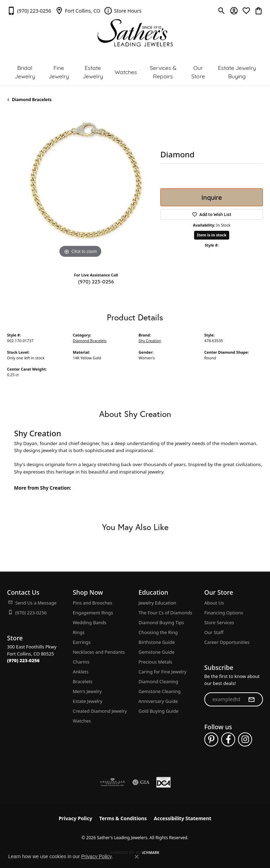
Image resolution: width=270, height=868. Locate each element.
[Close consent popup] (137, 857)
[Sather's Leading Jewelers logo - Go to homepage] (135, 33)
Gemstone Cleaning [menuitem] (160, 691)
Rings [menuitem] (79, 632)
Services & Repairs (163, 71)
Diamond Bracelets (32, 100)
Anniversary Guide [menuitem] (158, 701)
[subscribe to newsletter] (251, 699)
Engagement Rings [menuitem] (93, 613)
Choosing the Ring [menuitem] (158, 632)
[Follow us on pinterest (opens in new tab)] (211, 739)
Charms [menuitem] (81, 662)
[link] (29, 11)
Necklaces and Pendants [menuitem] (99, 652)
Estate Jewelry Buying (237, 71)
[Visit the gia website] (141, 782)
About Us (214, 603)
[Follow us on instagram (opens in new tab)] (245, 739)
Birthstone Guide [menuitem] (157, 642)
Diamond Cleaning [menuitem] (158, 681)
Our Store (198, 71)
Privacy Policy (75, 818)
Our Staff (214, 632)
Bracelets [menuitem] (83, 681)
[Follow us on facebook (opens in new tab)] (228, 739)
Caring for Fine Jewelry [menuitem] (163, 672)
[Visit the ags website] (112, 782)
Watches (126, 71)
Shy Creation (150, 341)
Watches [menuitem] (82, 721)
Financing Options (224, 613)
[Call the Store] (23, 660)
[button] (222, 11)
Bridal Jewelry (25, 71)
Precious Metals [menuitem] (155, 662)
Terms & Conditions (123, 818)
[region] (80, 187)
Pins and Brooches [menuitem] (92, 603)
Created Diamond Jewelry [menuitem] (100, 711)
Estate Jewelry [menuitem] (88, 701)
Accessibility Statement (182, 818)
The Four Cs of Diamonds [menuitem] (165, 613)
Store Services (219, 622)
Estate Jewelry (93, 71)
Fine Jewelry (59, 71)
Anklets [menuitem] (81, 672)
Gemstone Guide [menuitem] (156, 652)
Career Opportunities (227, 642)
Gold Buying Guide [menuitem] (159, 711)
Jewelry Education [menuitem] (157, 603)
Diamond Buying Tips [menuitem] (161, 622)
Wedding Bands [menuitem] (90, 622)
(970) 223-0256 (96, 281)
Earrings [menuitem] (82, 642)
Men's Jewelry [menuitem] (87, 691)
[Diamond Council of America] (163, 782)
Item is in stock (212, 235)
